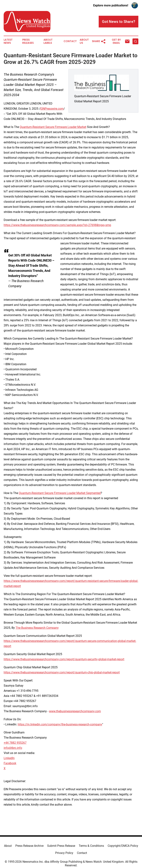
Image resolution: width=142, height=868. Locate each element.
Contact (70, 41)
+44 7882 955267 (15, 743)
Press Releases (28, 41)
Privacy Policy (64, 853)
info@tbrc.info (13, 748)
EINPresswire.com (52, 109)
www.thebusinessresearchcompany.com (75, 711)
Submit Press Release (61, 846)
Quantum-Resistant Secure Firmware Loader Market (53, 127)
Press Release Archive (29, 846)
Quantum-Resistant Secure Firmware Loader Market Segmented (60, 493)
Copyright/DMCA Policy (123, 846)
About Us (84, 41)
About (8, 846)
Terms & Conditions (91, 846)
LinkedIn (9, 758)
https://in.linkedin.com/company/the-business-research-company (60, 724)
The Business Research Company (37, 628)
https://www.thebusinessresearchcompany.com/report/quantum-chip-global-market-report (62, 672)
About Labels (48, 41)
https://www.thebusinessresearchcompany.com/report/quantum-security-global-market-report (64, 659)
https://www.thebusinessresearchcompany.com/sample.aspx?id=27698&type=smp (57, 225)
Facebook (10, 763)
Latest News (8, 41)
